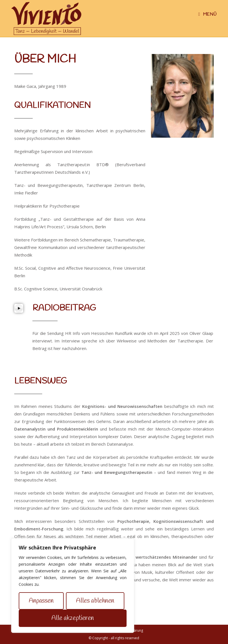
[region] (73, 586)
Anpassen (41, 601)
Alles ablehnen (95, 601)
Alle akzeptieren (73, 618)
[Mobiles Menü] (207, 14)
